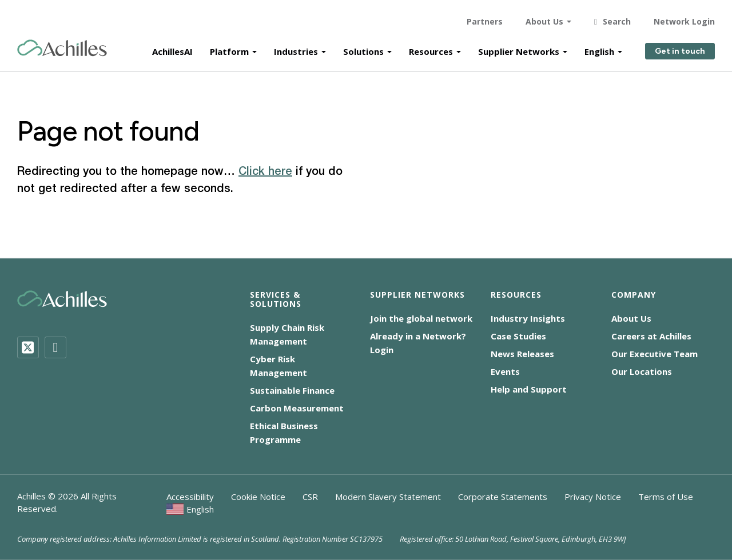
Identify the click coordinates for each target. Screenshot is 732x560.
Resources (431, 47)
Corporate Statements (503, 497)
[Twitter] (28, 347)
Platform (229, 47)
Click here (265, 172)
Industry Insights (528, 318)
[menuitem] (190, 509)
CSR (310, 497)
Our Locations (642, 371)
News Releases (522, 354)
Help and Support (529, 389)
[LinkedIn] (55, 347)
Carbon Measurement (297, 408)
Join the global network (421, 318)
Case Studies (518, 336)
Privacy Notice (593, 497)
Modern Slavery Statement (388, 497)
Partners (485, 17)
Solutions (363, 47)
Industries (296, 47)
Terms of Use (666, 497)
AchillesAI (172, 47)
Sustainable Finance (292, 390)
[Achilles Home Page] (62, 44)
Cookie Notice (258, 497)
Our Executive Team (655, 354)
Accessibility (190, 497)
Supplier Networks (519, 47)
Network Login (684, 17)
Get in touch (680, 47)
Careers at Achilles (651, 336)
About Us (544, 17)
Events (505, 371)
